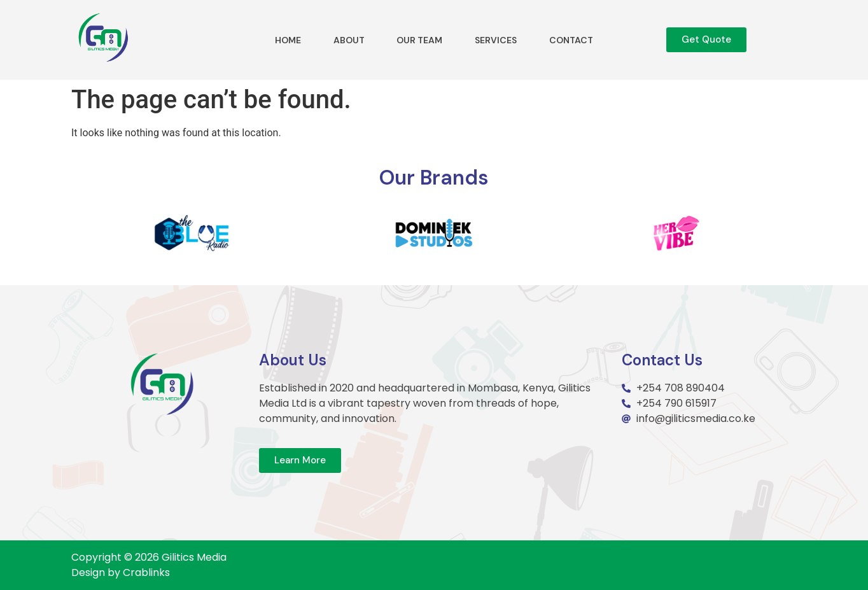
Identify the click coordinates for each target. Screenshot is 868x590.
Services (496, 40)
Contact (571, 40)
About (349, 40)
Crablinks (146, 572)
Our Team (419, 40)
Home (288, 40)
